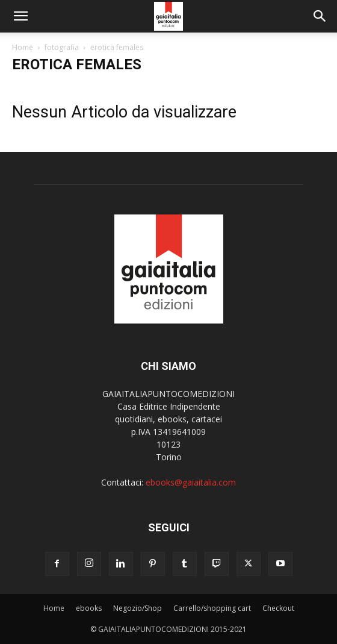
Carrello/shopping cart (212, 608)
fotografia (62, 47)
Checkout (278, 608)
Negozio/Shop (138, 608)
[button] (20, 16)
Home (23, 47)
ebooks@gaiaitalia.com (191, 482)
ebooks (89, 608)
